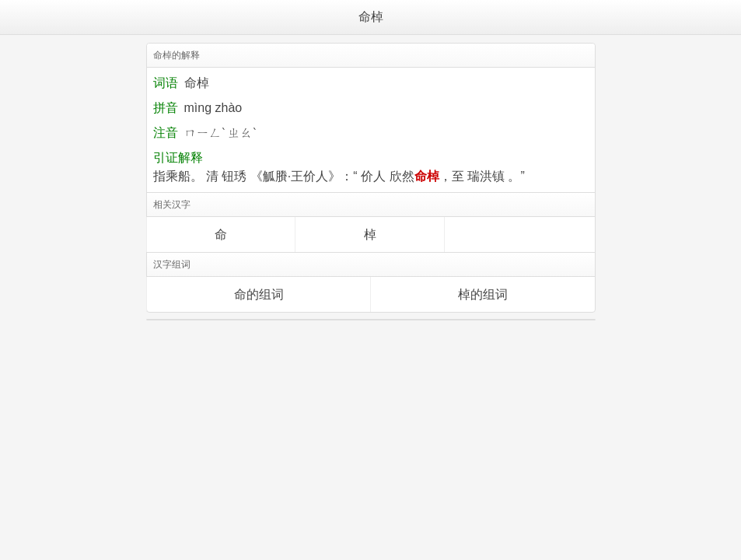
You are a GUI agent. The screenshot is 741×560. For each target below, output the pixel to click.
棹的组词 (483, 294)
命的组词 (259, 294)
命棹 (371, 17)
